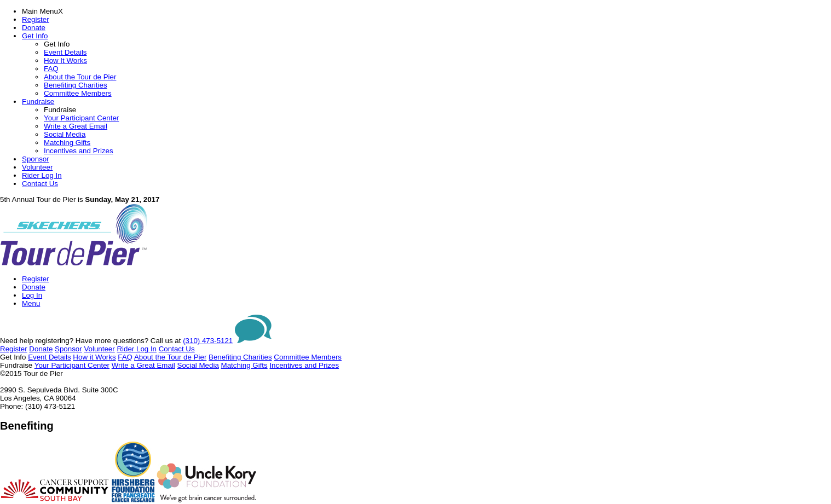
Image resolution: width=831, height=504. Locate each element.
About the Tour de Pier (80, 77)
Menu (31, 303)
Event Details (65, 52)
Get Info (35, 36)
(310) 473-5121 (208, 341)
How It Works (65, 60)
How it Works (94, 357)
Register (36, 19)
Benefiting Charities (76, 85)
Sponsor (36, 159)
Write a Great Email (76, 126)
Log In (32, 295)
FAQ (51, 69)
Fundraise (38, 102)
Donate (34, 28)
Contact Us (40, 184)
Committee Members (78, 93)
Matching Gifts (67, 143)
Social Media (65, 134)
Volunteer (37, 167)
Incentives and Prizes (79, 151)
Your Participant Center (81, 118)
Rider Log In (42, 175)
